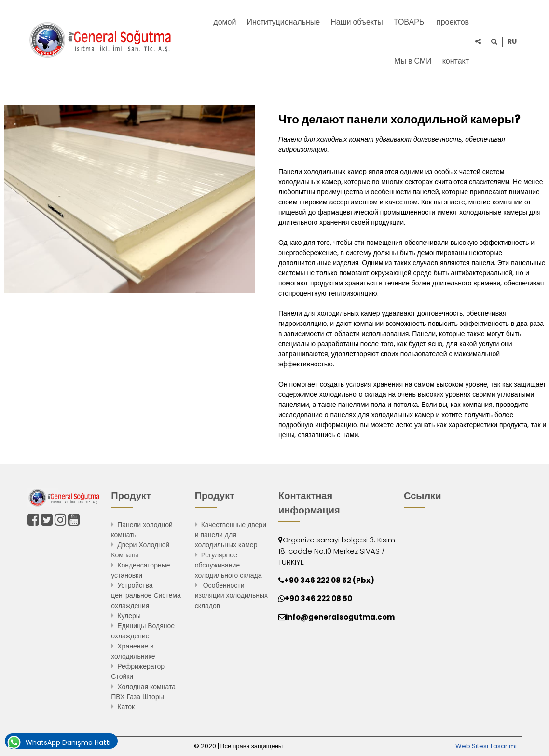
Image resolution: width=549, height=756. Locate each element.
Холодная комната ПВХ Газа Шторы (143, 692)
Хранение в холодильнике (133, 651)
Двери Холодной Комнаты (140, 550)
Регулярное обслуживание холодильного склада (228, 565)
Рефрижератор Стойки (138, 671)
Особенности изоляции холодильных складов (231, 595)
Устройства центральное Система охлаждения (146, 595)
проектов (453, 22)
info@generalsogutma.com (340, 617)
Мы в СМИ (413, 61)
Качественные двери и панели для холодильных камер (231, 535)
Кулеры (129, 616)
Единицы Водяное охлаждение (143, 631)
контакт (456, 61)
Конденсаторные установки (140, 570)
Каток (126, 707)
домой (225, 22)
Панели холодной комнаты (142, 530)
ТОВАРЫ (410, 22)
